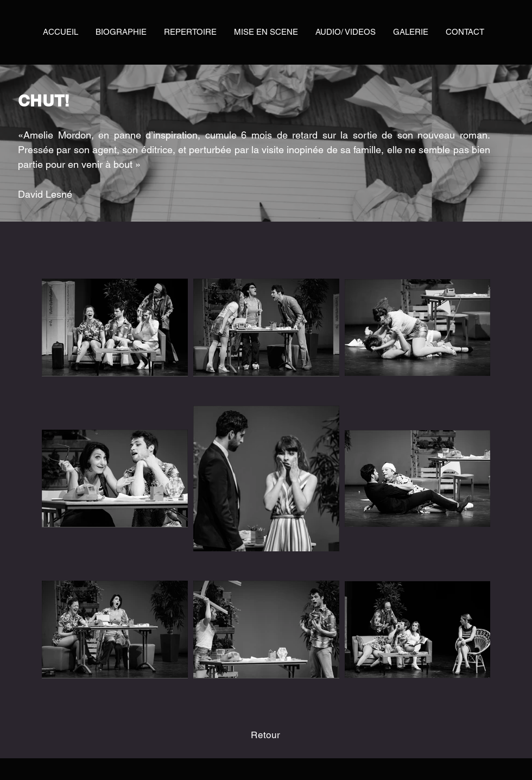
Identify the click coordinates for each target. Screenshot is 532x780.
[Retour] (266, 735)
